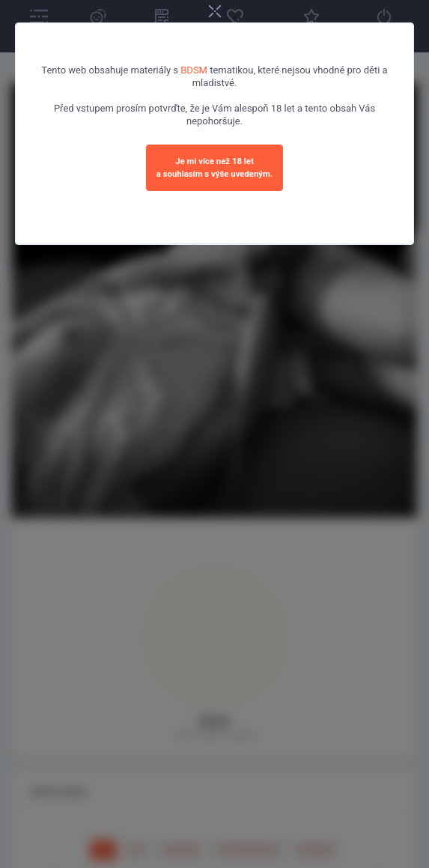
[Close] (215, 13)
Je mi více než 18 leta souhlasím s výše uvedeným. (214, 167)
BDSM (194, 70)
